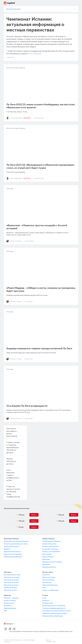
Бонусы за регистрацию (13, 554)
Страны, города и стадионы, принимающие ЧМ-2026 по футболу (13, 447)
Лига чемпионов (48, 580)
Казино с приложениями (51, 552)
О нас (44, 598)
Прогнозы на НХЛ (10, 590)
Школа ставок (9, 603)
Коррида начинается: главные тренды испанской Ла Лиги (39, 348)
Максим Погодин (16, 241)
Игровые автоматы (49, 567)
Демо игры (46, 564)
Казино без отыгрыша (50, 549)
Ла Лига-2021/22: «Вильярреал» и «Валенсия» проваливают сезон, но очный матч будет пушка (40, 166)
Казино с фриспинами (50, 546)
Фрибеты (7, 549)
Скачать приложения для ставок (16, 544)
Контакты (46, 600)
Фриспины (46, 559)
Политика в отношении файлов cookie (56, 611)
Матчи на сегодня (49, 577)
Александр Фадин (16, 118)
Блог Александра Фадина (16, 68)
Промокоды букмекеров (13, 557)
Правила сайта (48, 603)
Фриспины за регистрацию (52, 562)
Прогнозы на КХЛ (10, 588)
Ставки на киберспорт (50, 590)
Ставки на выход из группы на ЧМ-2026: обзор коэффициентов (13, 492)
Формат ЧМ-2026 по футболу (11, 461)
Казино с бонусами (49, 544)
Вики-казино (47, 554)
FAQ (5, 611)
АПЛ (44, 588)
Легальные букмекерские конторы (17, 508)
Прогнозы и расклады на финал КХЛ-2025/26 (12, 432)
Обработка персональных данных (55, 613)
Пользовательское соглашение (54, 606)
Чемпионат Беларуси (50, 585)
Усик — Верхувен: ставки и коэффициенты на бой (13, 475)
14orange (10, 189)
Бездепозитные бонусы (12, 552)
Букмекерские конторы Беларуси (16, 541)
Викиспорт (8, 606)
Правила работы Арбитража (53, 616)
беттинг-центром (34, 54)
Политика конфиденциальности (54, 608)
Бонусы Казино (48, 557)
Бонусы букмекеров (11, 546)
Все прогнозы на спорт (12, 575)
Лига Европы (47, 582)
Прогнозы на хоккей (11, 582)
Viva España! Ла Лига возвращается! (27, 406)
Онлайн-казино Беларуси (52, 541)
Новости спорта (10, 600)
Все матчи (46, 575)
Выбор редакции (10, 608)
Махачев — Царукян (11, 598)
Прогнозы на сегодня (12, 577)
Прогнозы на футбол (11, 580)
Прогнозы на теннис (11, 585)
